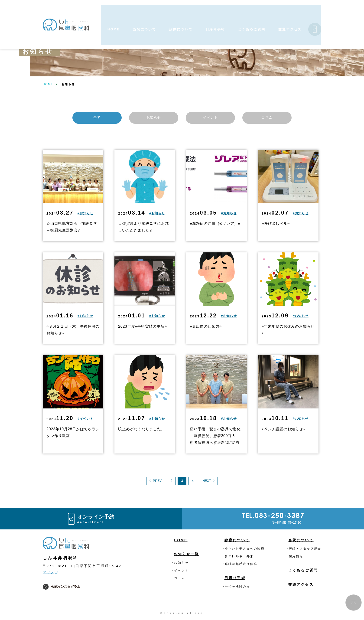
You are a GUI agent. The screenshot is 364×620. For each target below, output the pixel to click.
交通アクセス (299, 585)
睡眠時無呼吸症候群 (241, 565)
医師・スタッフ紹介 (305, 550)
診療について (235, 541)
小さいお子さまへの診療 (245, 550)
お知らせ (154, 118)
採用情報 (296, 557)
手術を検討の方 (237, 588)
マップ (48, 573)
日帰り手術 (233, 579)
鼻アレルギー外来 (239, 557)
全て (97, 118)
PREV (157, 482)
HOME (48, 84)
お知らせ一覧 (188, 555)
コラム (267, 118)
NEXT (207, 482)
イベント (210, 118)
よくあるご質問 (302, 571)
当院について (299, 541)
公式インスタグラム (62, 587)
